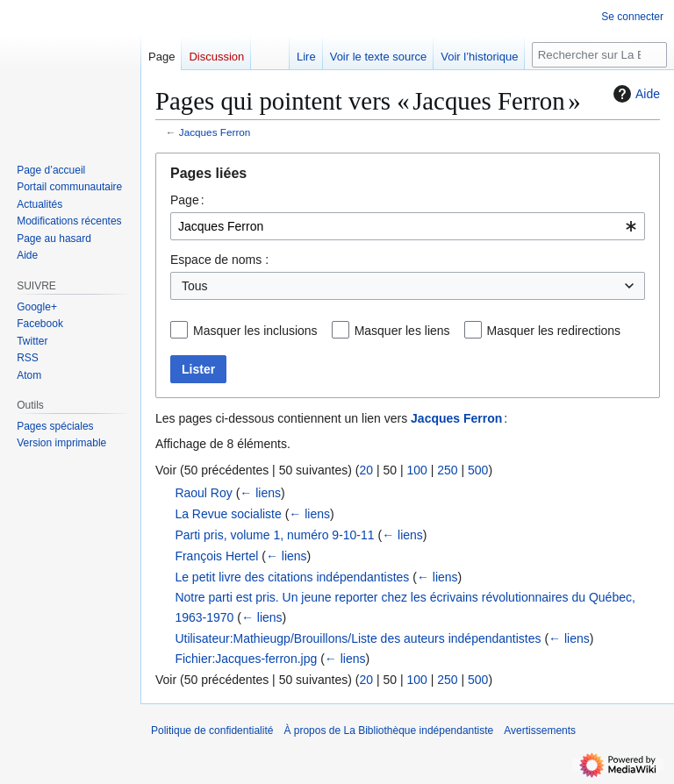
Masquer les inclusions (255, 331)
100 (416, 470)
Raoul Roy (203, 493)
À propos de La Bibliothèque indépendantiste (388, 731)
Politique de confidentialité (212, 731)
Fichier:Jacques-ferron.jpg (246, 659)
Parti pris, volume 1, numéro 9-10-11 (274, 535)
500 (478, 470)
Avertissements (540, 731)
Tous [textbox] (195, 286)
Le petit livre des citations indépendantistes (292, 577)
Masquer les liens (402, 331)
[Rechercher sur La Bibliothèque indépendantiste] (599, 55)
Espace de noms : (219, 260)
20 (366, 470)
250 (447, 470)
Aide (635, 94)
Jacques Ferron (215, 132)
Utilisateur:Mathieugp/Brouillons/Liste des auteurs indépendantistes (358, 638)
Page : (187, 200)
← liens (260, 493)
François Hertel (216, 556)
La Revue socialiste (228, 514)
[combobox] (408, 226)
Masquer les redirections (554, 331)
